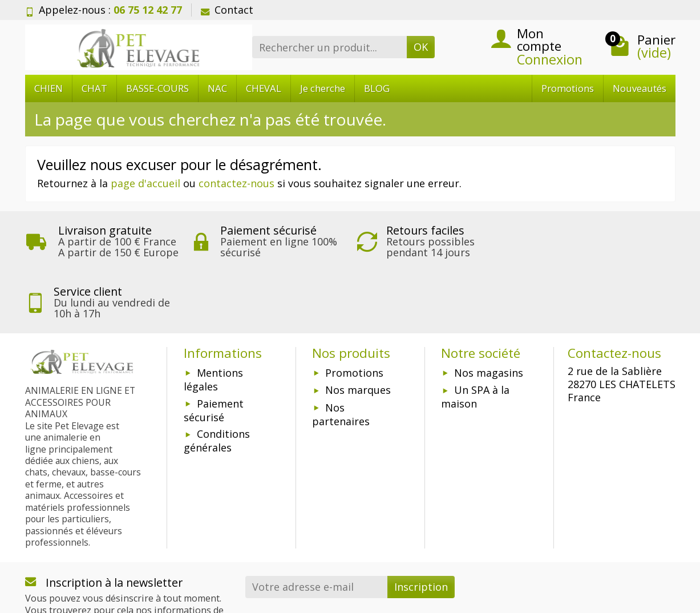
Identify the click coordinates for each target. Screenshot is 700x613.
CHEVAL (264, 88)
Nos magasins (489, 312)
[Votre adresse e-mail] (316, 526)
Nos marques (358, 329)
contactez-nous (236, 183)
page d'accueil (145, 183)
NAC (217, 88)
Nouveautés (640, 88)
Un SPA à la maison (475, 336)
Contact (227, 10)
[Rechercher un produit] (329, 47)
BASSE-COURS (157, 88)
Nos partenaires (341, 353)
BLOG (377, 88)
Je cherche (323, 88)
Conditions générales (217, 380)
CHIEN (48, 88)
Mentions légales (213, 318)
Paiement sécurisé (214, 349)
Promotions (568, 88)
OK (421, 47)
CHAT (94, 88)
